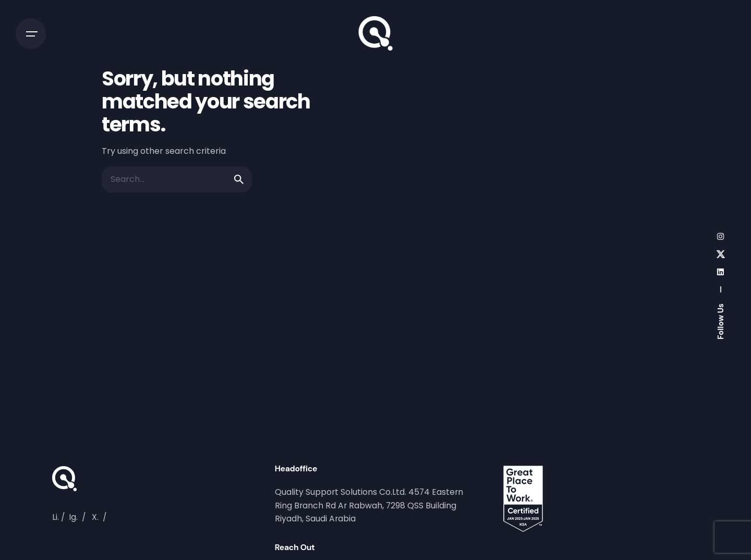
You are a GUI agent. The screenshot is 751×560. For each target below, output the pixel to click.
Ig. (73, 517)
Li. (56, 517)
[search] (239, 179)
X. (95, 517)
